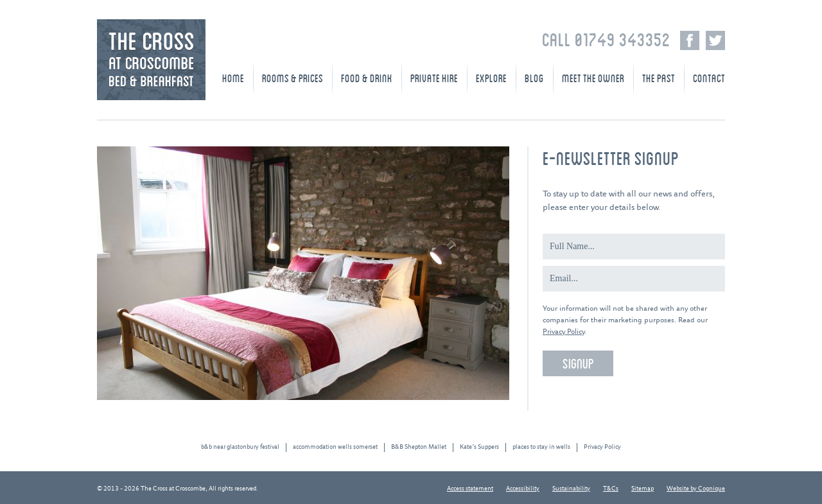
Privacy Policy (564, 332)
